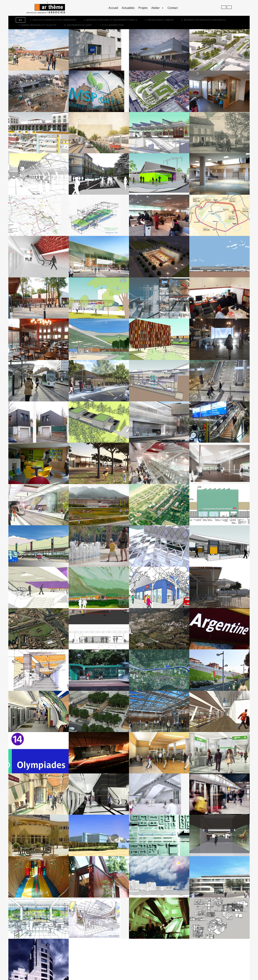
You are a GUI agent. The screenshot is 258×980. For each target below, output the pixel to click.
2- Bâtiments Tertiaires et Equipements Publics (111, 20)
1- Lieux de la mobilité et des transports (53, 20)
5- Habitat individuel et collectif (38, 25)
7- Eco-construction (112, 25)
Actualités (128, 8)
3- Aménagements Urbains (159, 20)
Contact (173, 8)
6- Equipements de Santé (78, 25)
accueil (113, 8)
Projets (143, 8)
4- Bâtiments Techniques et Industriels (204, 20)
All (21, 20)
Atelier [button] (157, 8)
